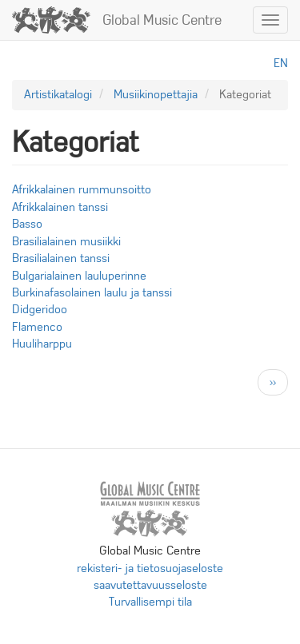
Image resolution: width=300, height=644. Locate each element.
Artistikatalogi (58, 94)
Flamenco (37, 327)
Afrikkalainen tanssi (60, 207)
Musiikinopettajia (156, 94)
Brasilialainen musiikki (66, 241)
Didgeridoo (40, 309)
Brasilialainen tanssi (61, 258)
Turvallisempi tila (150, 602)
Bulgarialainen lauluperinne (79, 276)
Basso (27, 224)
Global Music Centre (162, 20)
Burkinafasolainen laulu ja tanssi (92, 292)
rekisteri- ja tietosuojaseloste (150, 568)
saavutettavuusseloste (150, 585)
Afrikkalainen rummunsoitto (82, 189)
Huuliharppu (42, 344)
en (281, 63)
